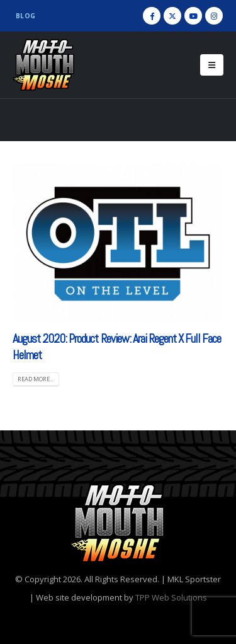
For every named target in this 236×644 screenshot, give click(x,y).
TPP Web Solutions (171, 597)
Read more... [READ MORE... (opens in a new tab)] (36, 379)
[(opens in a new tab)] (118, 242)
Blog (25, 16)
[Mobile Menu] (212, 65)
